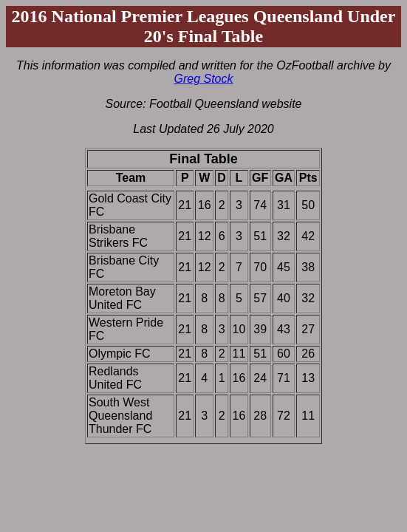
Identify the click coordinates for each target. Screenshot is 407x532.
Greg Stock (203, 79)
